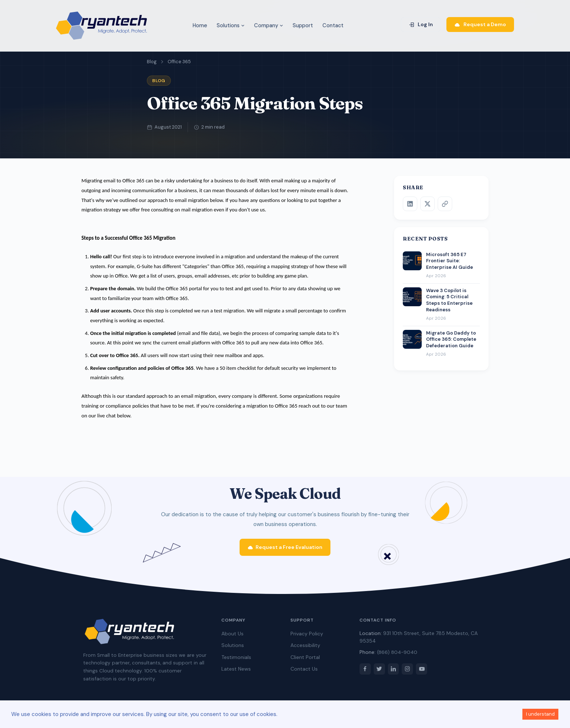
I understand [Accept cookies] (540, 714)
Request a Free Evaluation (285, 550)
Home (200, 25)
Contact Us (304, 672)
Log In (421, 24)
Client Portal (305, 660)
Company (269, 25)
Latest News (236, 672)
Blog (152, 62)
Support (303, 25)
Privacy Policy (307, 636)
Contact (333, 25)
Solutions (231, 25)
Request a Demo (480, 24)
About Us (232, 636)
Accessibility (305, 648)
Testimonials (236, 660)
